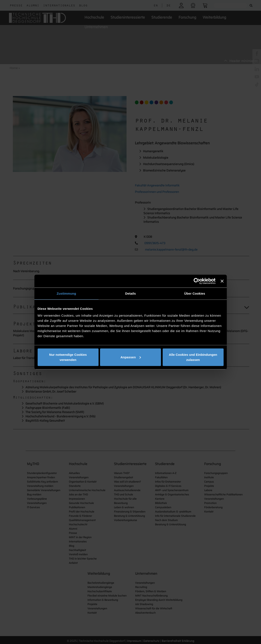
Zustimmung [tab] (66, 293)
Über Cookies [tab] (195, 293)
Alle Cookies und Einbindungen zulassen (193, 357)
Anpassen (131, 357)
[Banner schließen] (222, 281)
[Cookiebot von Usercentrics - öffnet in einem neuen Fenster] (197, 281)
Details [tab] (131, 293)
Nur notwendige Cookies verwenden (68, 357)
